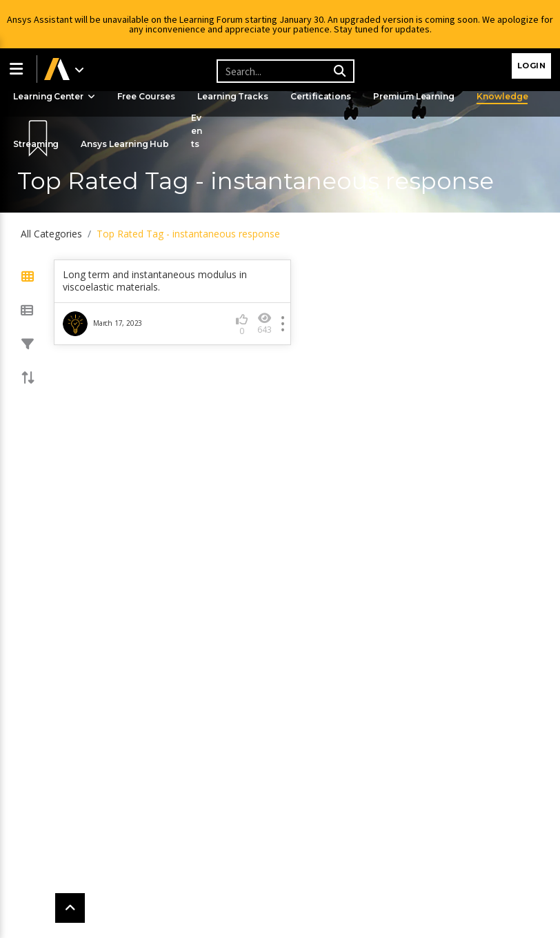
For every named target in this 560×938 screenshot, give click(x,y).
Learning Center (55, 96)
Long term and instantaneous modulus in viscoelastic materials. (155, 281)
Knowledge (509, 96)
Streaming (37, 144)
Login (532, 66)
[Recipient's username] (283, 71)
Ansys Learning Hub (127, 144)
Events (200, 131)
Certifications (326, 96)
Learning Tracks (237, 96)
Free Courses (149, 96)
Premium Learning (420, 96)
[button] (19, 69)
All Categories (51, 234)
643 (264, 323)
